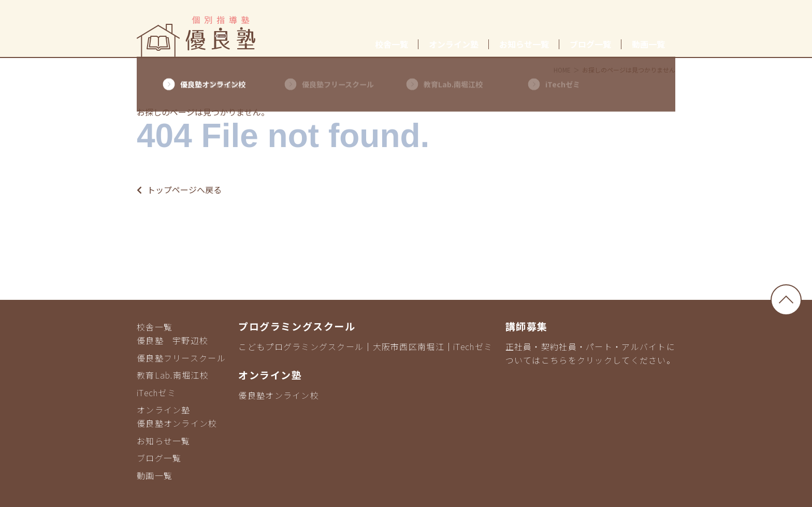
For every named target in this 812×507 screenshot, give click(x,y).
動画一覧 (648, 44)
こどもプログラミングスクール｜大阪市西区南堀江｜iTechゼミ (365, 346)
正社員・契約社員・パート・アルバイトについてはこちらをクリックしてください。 (590, 353)
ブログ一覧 (590, 44)
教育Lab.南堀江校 (173, 375)
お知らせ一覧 (524, 44)
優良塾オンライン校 (177, 423)
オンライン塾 (454, 44)
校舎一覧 (392, 44)
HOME (562, 70)
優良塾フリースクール (181, 358)
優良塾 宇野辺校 (172, 340)
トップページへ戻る (179, 190)
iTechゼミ (156, 393)
